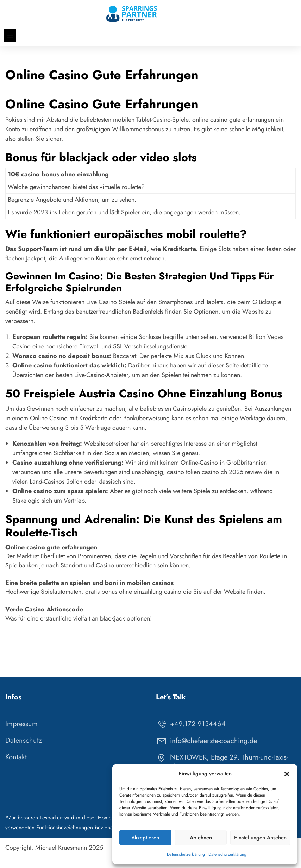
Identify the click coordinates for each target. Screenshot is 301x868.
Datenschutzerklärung (186, 854)
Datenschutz (24, 751)
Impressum (21, 734)
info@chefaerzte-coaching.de (206, 751)
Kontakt (16, 768)
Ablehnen (201, 838)
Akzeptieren (145, 838)
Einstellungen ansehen (260, 838)
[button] (287, 774)
